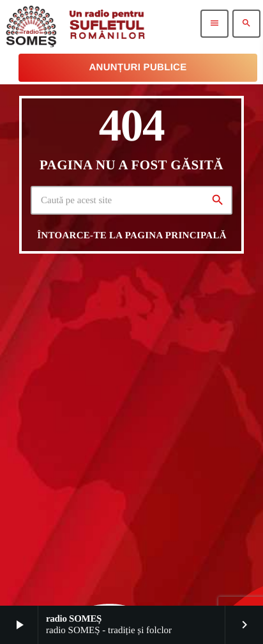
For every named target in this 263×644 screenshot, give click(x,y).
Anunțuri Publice (138, 67)
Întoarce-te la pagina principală (132, 236)
